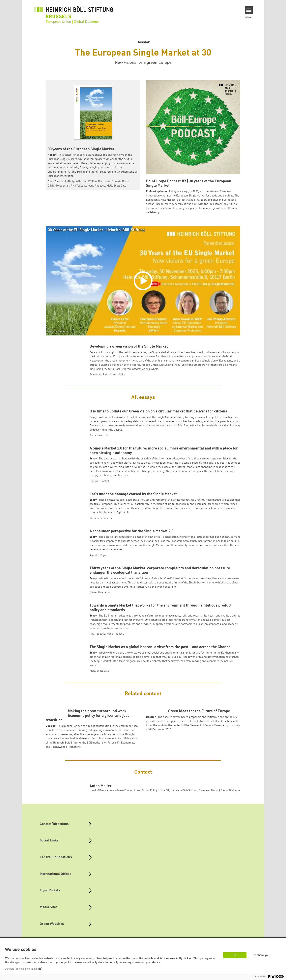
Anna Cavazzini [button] (57, 182)
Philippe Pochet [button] (77, 182)
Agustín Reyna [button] (121, 182)
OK (235, 955)
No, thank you (261, 955)
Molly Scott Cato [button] (116, 186)
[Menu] (249, 10)
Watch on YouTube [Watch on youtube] (57, 332)
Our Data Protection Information (22, 969)
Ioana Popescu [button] (96, 186)
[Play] (144, 281)
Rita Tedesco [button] (78, 186)
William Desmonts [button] (99, 182)
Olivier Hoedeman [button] (58, 186)
